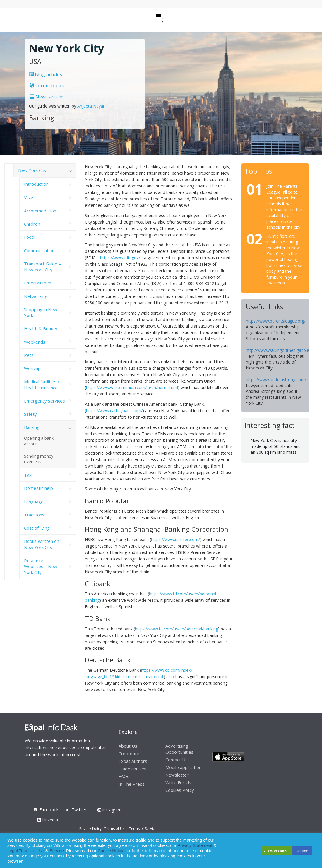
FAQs (124, 776)
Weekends (35, 342)
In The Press (132, 784)
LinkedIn (48, 820)
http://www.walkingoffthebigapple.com (282, 350)
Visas (29, 197)
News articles (47, 97)
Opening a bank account (39, 441)
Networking (36, 296)
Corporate (129, 753)
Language (34, 502)
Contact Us (177, 760)
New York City (32, 170)
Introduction (36, 184)
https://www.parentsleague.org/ (276, 321)
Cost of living (37, 528)
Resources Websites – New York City (41, 566)
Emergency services (44, 401)
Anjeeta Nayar (91, 106)
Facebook (49, 809)
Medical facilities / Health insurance (42, 384)
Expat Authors (133, 761)
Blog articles (46, 74)
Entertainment (38, 283)
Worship (32, 368)
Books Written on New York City (42, 544)
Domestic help (38, 488)
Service (57, 851)
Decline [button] (302, 851)
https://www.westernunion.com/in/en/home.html (132, 387)
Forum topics (47, 86)
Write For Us (178, 782)
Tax (28, 475)
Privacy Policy (90, 829)
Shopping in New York (41, 312)
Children (32, 224)
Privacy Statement (195, 845)
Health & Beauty (41, 328)
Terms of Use (115, 829)
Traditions (34, 515)
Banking (32, 427)
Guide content (133, 769)
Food (29, 237)
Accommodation (40, 211)
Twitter (79, 809)
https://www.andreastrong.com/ (276, 380)
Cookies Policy (180, 790)
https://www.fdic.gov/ (120, 258)
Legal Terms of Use (26, 851)
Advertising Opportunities (179, 749)
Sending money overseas (39, 459)
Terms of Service (143, 829)
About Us (128, 746)
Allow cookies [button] (276, 851)
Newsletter (177, 775)
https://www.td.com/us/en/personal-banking (177, 629)
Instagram (109, 810)
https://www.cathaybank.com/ (114, 411)
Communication (39, 250)
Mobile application (183, 767)
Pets (29, 355)
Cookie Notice (111, 851)
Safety (30, 414)
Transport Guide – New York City (42, 267)
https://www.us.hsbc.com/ (175, 539)
